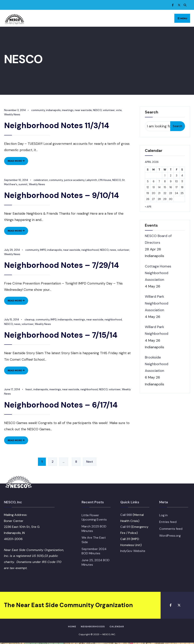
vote (119, 110)
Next (90, 463)
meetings (68, 110)
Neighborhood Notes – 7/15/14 (61, 336)
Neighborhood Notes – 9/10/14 (61, 195)
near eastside (83, 110)
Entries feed (168, 523)
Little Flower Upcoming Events (94, 519)
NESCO (97, 110)
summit (23, 185)
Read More (18, 162)
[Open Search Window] (184, 5)
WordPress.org (170, 537)
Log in (163, 516)
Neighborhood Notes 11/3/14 (56, 125)
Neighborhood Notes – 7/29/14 (61, 266)
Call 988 (126, 516)
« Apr (148, 207)
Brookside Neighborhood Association (157, 364)
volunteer (109, 110)
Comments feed (171, 530)
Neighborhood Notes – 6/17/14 (61, 406)
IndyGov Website (133, 552)
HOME (72, 628)
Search (177, 126)
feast (29, 391)
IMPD (43, 250)
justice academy (74, 180)
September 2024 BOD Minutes (94, 552)
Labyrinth (91, 180)
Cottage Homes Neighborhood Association (158, 273)
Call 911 (125, 528)
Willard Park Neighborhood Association (157, 303)
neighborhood (90, 250)
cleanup (29, 321)
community (38, 110)
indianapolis (53, 110)
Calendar (117, 628)
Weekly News (37, 185)
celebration (41, 180)
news (113, 250)
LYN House (104, 180)
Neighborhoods (93, 628)
